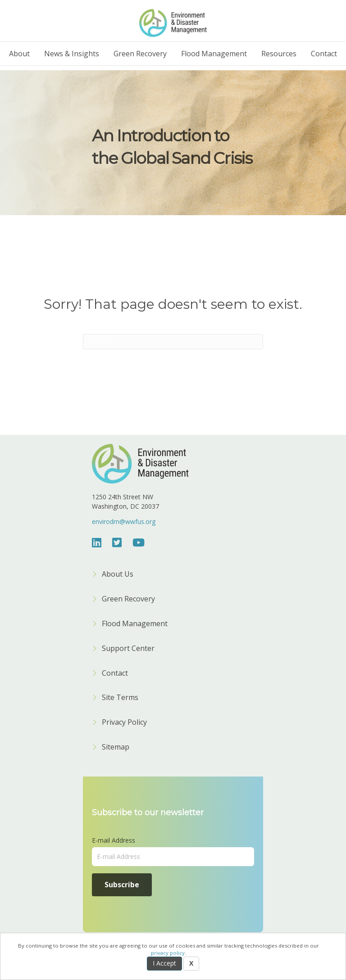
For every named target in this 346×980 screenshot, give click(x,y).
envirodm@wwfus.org (124, 522)
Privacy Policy (124, 723)
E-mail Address (114, 840)
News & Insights (72, 54)
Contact (324, 54)
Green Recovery (140, 54)
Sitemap (116, 747)
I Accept (164, 963)
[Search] (173, 342)
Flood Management (214, 54)
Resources (279, 54)
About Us (118, 575)
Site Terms (120, 698)
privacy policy (168, 953)
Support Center (128, 649)
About (19, 54)
